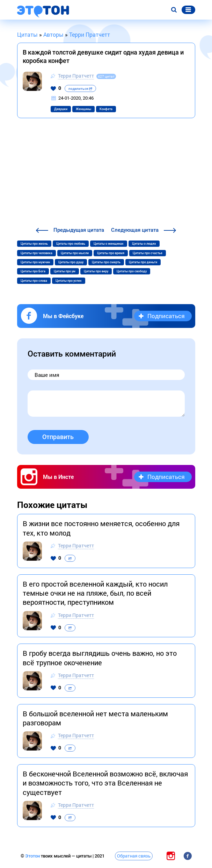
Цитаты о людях (144, 244)
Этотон (33, 856)
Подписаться (166, 316)
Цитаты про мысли (75, 253)
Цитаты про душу (71, 262)
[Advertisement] (106, 173)
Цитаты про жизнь (34, 244)
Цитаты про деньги (143, 262)
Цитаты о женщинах (109, 244)
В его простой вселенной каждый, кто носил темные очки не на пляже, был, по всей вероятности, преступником (95, 593)
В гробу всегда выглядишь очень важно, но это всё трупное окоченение (100, 658)
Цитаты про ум (65, 271)
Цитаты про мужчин (35, 262)
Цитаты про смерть (106, 262)
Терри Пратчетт (76, 76)
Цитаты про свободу (132, 271)
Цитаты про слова (34, 281)
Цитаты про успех (69, 281)
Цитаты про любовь (71, 244)
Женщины (83, 109)
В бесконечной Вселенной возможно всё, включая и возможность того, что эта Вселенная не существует (105, 783)
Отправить (58, 437)
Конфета (106, 109)
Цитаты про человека (36, 253)
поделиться (80, 89)
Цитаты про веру (96, 271)
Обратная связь (134, 856)
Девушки (61, 109)
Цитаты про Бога (33, 271)
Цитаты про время (111, 253)
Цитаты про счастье (148, 253)
